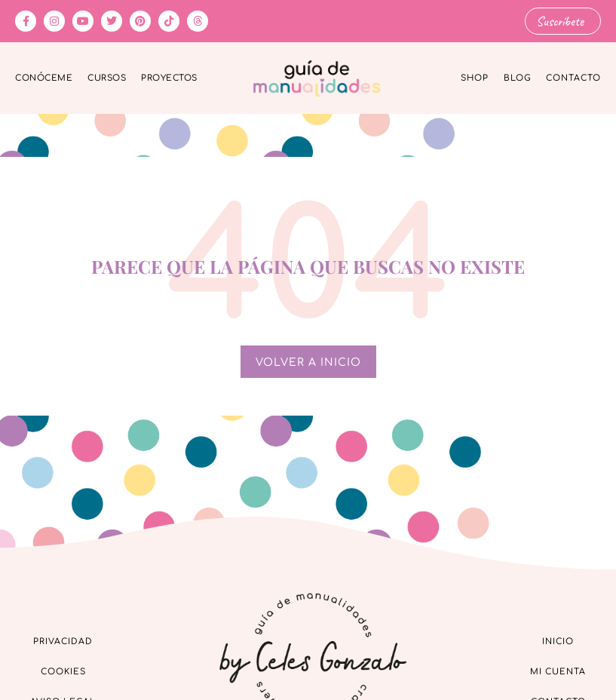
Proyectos (169, 78)
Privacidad (63, 641)
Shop (475, 78)
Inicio (558, 641)
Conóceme (44, 78)
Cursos (107, 78)
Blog (517, 78)
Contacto (573, 78)
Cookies (63, 671)
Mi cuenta (558, 671)
